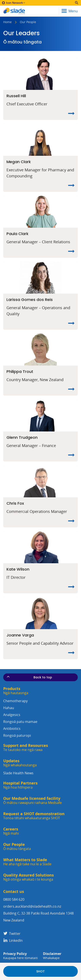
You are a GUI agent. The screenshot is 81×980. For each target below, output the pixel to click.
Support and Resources (26, 748)
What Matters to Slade (27, 862)
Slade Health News (18, 773)
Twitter (12, 934)
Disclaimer (52, 956)
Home (7, 22)
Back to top (29, 677)
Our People (17, 847)
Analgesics (40, 719)
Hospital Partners (20, 785)
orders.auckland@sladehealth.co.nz (32, 906)
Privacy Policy (21, 956)
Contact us (14, 892)
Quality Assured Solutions (29, 877)
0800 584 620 (14, 899)
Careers (11, 831)
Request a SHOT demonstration (34, 816)
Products (16, 691)
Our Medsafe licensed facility (33, 801)
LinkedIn (13, 940)
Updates (20, 763)
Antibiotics (40, 733)
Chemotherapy (40, 705)
